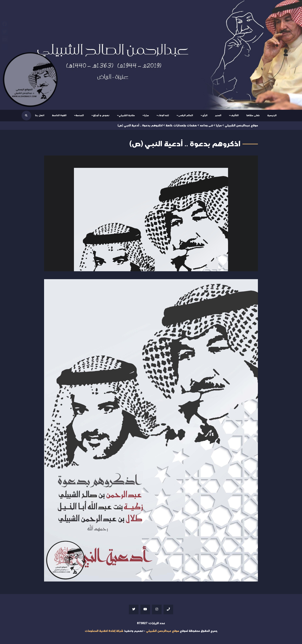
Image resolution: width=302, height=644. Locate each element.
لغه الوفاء (164, 115)
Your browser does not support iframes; (151, 213)
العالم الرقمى (186, 115)
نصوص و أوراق (101, 115)
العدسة (80, 115)
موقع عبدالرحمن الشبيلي (163, 631)
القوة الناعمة (59, 115)
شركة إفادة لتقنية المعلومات (104, 631)
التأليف (235, 115)
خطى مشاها (253, 115)
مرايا (146, 115)
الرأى (205, 115)
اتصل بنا (40, 115)
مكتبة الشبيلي (127, 115)
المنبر (218, 115)
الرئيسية (272, 115)
